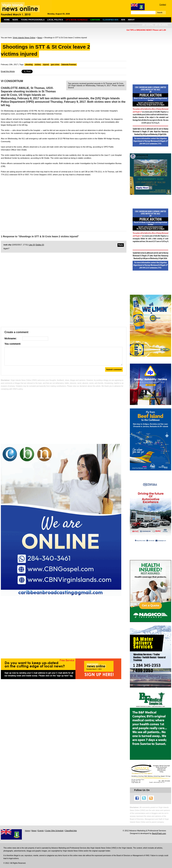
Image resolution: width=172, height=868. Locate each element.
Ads (123, 20)
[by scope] (148, 25)
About (131, 20)
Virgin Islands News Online (24, 38)
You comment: (13, 344)
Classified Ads (71, 831)
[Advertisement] (64, 203)
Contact (163, 4)
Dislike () (40, 245)
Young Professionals (33, 20)
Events (41, 831)
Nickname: (11, 338)
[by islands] (161, 25)
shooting (29, 65)
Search (160, 12)
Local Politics (55, 20)
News (15, 20)
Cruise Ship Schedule (54, 831)
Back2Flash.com (159, 833)
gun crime (55, 65)
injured (46, 65)
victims (38, 65)
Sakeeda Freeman (69, 65)
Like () (32, 245)
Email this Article (8, 71)
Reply (121, 245)
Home (7, 20)
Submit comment (114, 369)
